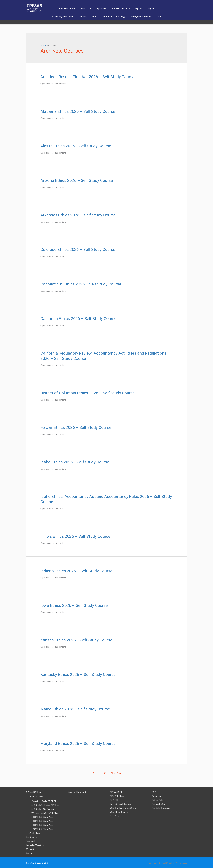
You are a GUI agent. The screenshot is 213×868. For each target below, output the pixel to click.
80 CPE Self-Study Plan (42, 817)
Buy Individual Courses (120, 804)
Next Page (118, 773)
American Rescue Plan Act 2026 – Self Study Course (87, 77)
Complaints (157, 796)
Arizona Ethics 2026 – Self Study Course (77, 180)
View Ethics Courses (119, 812)
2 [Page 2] (93, 773)
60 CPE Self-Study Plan (42, 821)
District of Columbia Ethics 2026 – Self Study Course (88, 393)
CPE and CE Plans (34, 792)
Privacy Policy (158, 804)
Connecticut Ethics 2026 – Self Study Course (81, 284)
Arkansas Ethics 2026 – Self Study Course (78, 215)
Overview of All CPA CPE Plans (46, 801)
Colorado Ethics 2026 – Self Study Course (78, 249)
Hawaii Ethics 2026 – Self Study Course (76, 427)
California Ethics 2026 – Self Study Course (78, 318)
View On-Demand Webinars (123, 808)
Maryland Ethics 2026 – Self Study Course (78, 743)
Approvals (31, 841)
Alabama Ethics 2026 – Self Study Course (78, 111)
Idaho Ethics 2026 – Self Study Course (75, 462)
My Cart (30, 849)
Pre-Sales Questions (35, 845)
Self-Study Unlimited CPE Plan (45, 805)
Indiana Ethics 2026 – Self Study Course (76, 571)
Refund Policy (158, 800)
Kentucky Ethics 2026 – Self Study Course (78, 674)
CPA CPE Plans (36, 796)
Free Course (115, 816)
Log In (29, 853)
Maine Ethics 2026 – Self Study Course (75, 709)
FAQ (154, 792)
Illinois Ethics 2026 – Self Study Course (75, 536)
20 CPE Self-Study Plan (42, 829)
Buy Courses (32, 837)
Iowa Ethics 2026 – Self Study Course (74, 605)
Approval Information (78, 792)
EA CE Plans (34, 833)
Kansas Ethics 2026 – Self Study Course (76, 640)
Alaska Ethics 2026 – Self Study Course (76, 146)
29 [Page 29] (105, 773)
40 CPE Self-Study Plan (42, 825)
